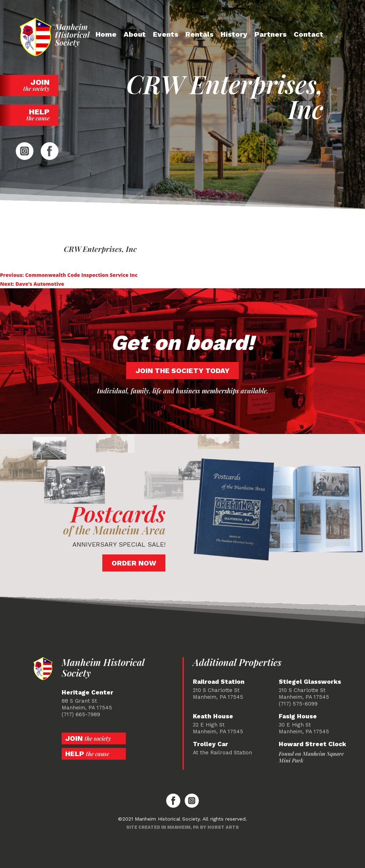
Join (29, 85)
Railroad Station (219, 682)
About (135, 34)
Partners (271, 34)
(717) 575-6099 (298, 704)
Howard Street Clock (312, 744)
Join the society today (182, 371)
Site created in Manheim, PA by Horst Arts (182, 827)
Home (106, 34)
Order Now (134, 563)
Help (29, 115)
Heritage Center (88, 693)
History (234, 34)
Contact (309, 34)
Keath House (213, 716)
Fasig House (298, 716)
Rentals (199, 34)
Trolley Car (210, 744)
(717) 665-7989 (81, 714)
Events (166, 34)
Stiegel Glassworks (310, 682)
